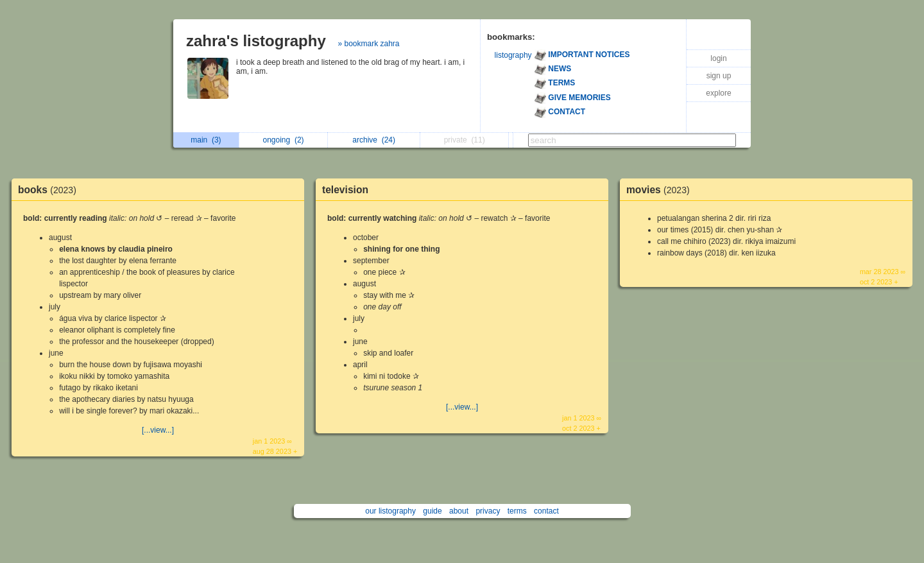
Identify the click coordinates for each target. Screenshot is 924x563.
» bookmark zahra (368, 44)
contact (546, 511)
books (50, 190)
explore (718, 93)
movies (661, 190)
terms (517, 511)
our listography (390, 511)
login (718, 58)
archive (374, 140)
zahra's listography (256, 41)
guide (432, 511)
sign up (719, 76)
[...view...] (158, 430)
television (345, 190)
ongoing (284, 140)
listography (513, 55)
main (206, 140)
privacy (488, 511)
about (459, 511)
